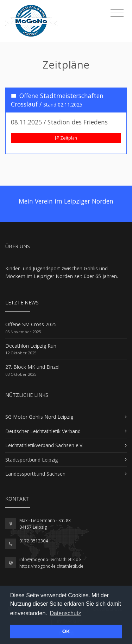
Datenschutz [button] (65, 613)
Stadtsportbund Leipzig (32, 460)
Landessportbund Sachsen (35, 474)
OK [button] (66, 631)
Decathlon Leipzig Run (31, 346)
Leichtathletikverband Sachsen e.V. (44, 445)
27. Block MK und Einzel (32, 367)
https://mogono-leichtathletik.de (51, 566)
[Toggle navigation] (117, 13)
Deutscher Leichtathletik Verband (43, 431)
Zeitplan (66, 138)
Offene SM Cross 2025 (31, 324)
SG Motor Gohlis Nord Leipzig (39, 417)
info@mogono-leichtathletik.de (50, 559)
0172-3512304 (34, 541)
